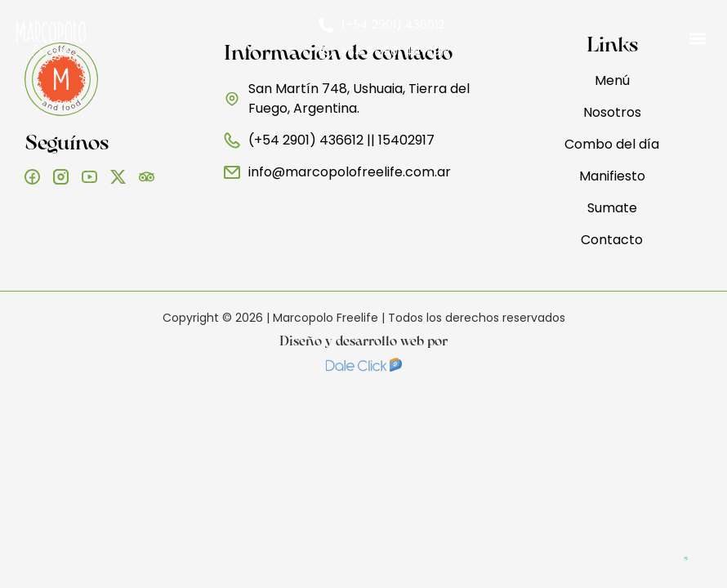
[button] (697, 39)
